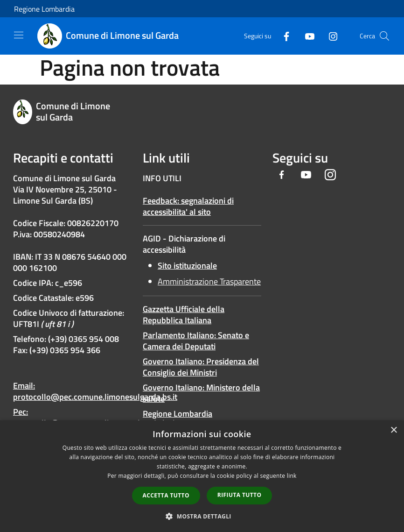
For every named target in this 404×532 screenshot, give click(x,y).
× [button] (394, 430)
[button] (202, 516)
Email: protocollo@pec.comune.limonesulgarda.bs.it (95, 391)
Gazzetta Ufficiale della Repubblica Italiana (184, 315)
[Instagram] (329, 36)
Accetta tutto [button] (166, 495)
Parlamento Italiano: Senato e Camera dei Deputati (196, 341)
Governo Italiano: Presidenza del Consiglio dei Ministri (201, 367)
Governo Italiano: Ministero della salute (201, 393)
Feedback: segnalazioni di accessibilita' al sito (188, 206)
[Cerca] (384, 36)
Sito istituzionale (187, 266)
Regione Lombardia (44, 9)
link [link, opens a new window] (292, 476)
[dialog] (202, 476)
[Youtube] (306, 36)
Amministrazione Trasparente (209, 281)
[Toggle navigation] (19, 35)
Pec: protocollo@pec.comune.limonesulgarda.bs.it (95, 417)
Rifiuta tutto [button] (240, 495)
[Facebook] (283, 36)
